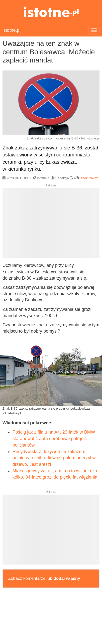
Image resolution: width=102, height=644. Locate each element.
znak (84, 178)
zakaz (94, 178)
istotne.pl (51, 12)
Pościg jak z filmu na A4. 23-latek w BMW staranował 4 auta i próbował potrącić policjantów (54, 438)
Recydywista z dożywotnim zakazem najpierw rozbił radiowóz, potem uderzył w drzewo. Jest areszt (54, 458)
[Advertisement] (51, 225)
